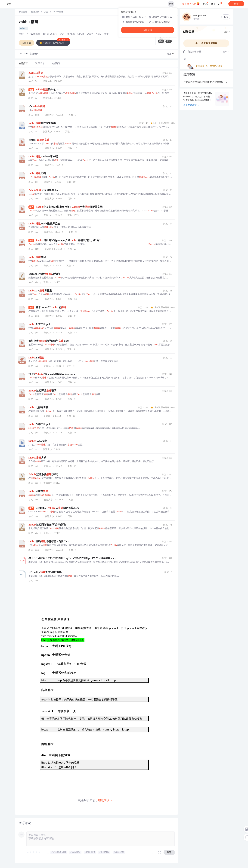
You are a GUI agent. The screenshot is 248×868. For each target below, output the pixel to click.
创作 (236, 4)
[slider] (34, 852)
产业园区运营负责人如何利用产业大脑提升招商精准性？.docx (206, 82)
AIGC (99, 34)
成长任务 (217, 3)
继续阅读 (105, 800)
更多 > (227, 32)
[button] (170, 54)
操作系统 (35, 12)
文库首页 (23, 12)
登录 (171, 4)
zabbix (23, 28)
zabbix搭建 (29, 22)
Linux (46, 12)
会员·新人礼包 (191, 3)
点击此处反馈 (191, 105)
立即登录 (148, 30)
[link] (23, 12)
